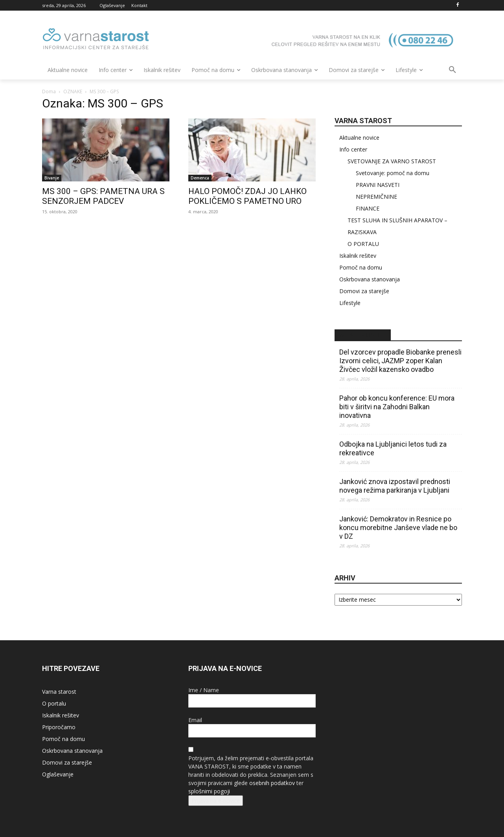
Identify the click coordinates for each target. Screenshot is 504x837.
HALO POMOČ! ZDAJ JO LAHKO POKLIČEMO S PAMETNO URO (247, 196)
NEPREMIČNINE (376, 197)
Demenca (200, 178)
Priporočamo (59, 727)
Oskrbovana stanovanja (370, 279)
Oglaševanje (58, 774)
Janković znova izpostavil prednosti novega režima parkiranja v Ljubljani (395, 486)
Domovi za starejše (364, 291)
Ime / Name (204, 690)
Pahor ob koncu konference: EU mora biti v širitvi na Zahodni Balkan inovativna (397, 407)
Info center (353, 149)
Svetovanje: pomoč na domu (393, 173)
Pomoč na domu (361, 267)
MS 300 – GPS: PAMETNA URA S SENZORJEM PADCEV (103, 196)
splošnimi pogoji (209, 791)
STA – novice (363, 335)
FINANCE (368, 208)
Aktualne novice (359, 138)
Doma (49, 91)
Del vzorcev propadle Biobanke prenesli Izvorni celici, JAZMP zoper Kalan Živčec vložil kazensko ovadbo (400, 361)
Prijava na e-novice (216, 801)
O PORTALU (363, 244)
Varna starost (59, 692)
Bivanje (52, 178)
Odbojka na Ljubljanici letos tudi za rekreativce (393, 448)
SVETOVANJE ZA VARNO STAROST (392, 161)
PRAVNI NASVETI (378, 185)
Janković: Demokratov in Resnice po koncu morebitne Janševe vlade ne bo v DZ (398, 528)
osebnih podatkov (272, 783)
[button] (452, 70)
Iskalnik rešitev (358, 256)
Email (195, 720)
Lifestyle (350, 303)
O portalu (54, 703)
